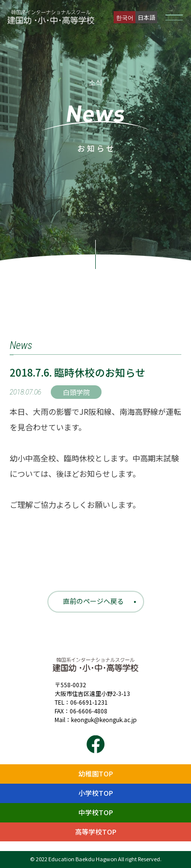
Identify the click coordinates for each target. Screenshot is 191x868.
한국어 (125, 17)
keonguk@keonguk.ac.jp (104, 719)
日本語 (147, 17)
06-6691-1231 (89, 702)
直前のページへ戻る (93, 601)
